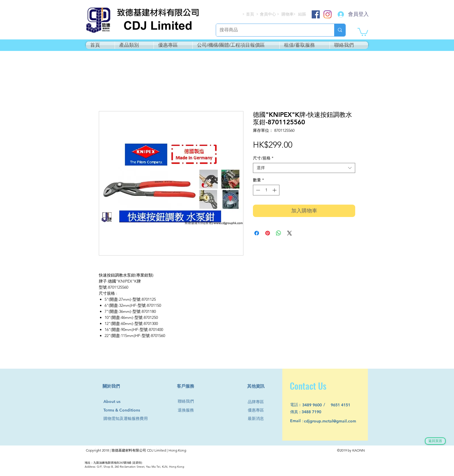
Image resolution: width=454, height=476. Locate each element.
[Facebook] (316, 14)
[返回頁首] (435, 441)
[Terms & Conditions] (127, 410)
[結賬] (302, 14)
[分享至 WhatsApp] (279, 233)
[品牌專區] (258, 402)
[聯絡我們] (188, 401)
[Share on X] (290, 233)
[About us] (115, 402)
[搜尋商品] (271, 30)
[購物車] (288, 14)
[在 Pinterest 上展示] (268, 233)
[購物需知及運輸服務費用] (132, 419)
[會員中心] (268, 14)
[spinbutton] (266, 190)
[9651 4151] (344, 405)
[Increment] (275, 190)
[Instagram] (328, 14)
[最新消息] (258, 419)
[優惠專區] (258, 410)
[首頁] (250, 14)
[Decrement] (257, 190)
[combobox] (304, 168)
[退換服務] (188, 410)
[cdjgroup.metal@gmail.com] (337, 421)
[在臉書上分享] (257, 233)
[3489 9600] (315, 405)
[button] (363, 32)
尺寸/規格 (263, 158)
